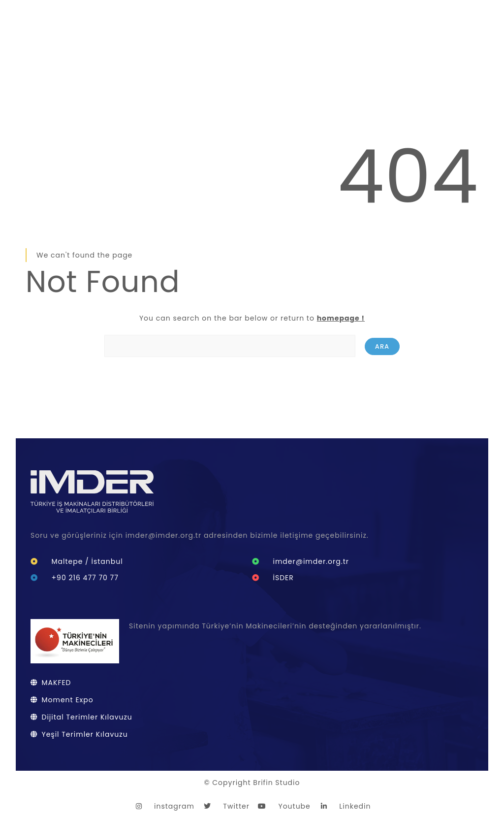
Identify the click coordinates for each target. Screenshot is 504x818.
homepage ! (341, 318)
